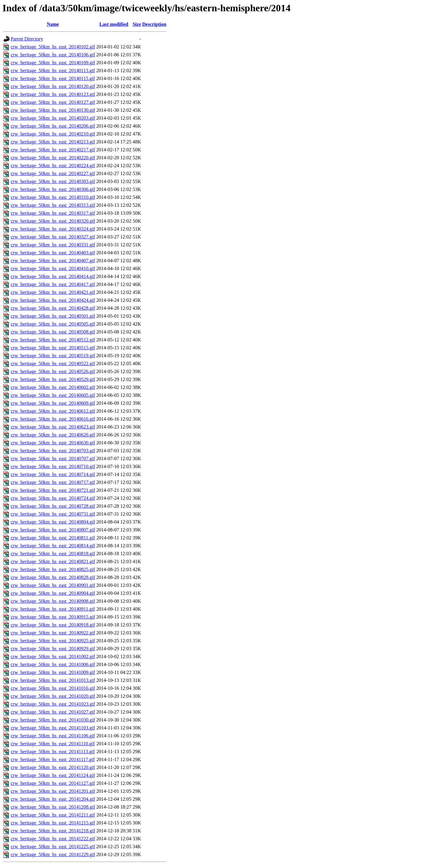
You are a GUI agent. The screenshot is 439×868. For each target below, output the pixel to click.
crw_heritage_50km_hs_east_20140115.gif (53, 78)
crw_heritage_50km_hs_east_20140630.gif (53, 443)
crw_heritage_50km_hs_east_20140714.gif (53, 474)
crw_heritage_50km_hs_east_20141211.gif (53, 815)
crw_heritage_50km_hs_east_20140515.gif (53, 348)
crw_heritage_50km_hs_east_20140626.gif (53, 435)
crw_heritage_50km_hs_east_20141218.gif (53, 831)
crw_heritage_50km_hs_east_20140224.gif (53, 166)
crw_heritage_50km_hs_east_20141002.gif (53, 656)
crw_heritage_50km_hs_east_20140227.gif (53, 173)
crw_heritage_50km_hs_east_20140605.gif (53, 395)
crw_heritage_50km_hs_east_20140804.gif (53, 522)
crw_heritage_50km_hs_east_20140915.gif (53, 617)
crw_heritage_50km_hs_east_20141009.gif (53, 672)
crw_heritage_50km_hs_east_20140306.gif (53, 189)
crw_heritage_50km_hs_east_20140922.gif (53, 633)
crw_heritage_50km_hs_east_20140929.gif (53, 649)
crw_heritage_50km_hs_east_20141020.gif (53, 696)
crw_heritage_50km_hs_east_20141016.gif (53, 688)
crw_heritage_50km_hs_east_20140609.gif (53, 403)
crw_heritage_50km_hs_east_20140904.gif (53, 593)
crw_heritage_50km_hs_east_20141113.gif (53, 752)
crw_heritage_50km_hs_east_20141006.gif (53, 664)
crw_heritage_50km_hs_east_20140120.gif (53, 86)
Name (53, 24)
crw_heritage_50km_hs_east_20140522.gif (53, 363)
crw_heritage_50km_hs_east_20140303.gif (53, 181)
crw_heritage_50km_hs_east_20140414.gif (53, 276)
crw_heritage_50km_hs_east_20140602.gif (53, 387)
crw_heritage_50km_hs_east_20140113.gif (53, 71)
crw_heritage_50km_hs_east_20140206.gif (53, 126)
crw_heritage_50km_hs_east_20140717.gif (53, 482)
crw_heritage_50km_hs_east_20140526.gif (53, 371)
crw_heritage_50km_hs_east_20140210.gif (53, 134)
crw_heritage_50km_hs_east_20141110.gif (53, 744)
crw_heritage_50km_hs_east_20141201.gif (53, 791)
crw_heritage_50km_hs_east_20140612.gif (53, 411)
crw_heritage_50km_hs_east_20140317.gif (53, 213)
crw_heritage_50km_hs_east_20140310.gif (53, 197)
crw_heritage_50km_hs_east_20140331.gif (53, 245)
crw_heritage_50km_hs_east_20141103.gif (53, 728)
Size (137, 24)
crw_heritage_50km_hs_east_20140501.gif (53, 316)
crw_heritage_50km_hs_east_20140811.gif (53, 538)
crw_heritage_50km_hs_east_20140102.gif (53, 47)
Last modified (114, 24)
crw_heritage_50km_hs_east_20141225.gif (53, 847)
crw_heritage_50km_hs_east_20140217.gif (53, 150)
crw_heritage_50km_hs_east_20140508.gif (53, 332)
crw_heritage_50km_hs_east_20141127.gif (53, 783)
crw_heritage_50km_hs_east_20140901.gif (53, 585)
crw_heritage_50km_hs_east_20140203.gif (53, 118)
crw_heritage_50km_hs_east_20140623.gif (53, 427)
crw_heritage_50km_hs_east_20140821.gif (53, 561)
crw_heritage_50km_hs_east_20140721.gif (53, 490)
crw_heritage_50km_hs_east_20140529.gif (53, 379)
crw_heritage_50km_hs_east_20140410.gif (53, 268)
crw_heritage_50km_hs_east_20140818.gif (53, 554)
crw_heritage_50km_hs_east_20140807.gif (53, 530)
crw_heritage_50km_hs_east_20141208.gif (53, 807)
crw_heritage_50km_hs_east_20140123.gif (53, 94)
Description (154, 24)
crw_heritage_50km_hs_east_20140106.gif (53, 55)
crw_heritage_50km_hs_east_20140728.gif (53, 506)
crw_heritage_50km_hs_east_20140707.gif (53, 459)
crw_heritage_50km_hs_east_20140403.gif (53, 253)
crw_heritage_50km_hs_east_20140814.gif (53, 546)
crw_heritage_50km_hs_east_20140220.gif (53, 158)
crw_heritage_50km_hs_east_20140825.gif (53, 569)
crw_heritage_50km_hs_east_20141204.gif (53, 799)
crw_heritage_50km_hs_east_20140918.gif (53, 625)
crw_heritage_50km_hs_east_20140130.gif (53, 110)
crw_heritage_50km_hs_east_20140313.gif (53, 205)
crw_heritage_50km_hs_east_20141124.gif (53, 775)
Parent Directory (27, 39)
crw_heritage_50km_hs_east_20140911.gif (53, 609)
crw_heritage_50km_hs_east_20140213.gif (53, 142)
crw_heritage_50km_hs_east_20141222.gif (53, 839)
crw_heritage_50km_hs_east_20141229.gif (53, 854)
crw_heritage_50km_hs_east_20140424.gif (53, 300)
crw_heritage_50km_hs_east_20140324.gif (53, 229)
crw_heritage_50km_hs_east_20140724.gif (53, 498)
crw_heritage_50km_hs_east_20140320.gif (53, 221)
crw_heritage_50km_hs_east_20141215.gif (53, 823)
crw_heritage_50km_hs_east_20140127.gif (53, 102)
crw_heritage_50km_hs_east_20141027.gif (53, 712)
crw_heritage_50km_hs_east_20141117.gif (53, 759)
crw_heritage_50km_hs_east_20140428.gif (53, 308)
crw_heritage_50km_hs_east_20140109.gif (53, 63)
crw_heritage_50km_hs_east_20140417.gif (53, 284)
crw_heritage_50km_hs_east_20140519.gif (53, 356)
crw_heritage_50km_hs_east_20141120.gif (53, 767)
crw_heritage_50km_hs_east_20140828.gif (53, 577)
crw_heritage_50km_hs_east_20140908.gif (53, 601)
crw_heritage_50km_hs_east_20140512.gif (53, 340)
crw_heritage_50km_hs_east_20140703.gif (53, 451)
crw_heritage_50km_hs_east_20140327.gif (53, 237)
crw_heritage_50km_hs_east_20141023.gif (53, 704)
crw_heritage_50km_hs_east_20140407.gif (53, 261)
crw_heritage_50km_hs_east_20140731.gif (53, 514)
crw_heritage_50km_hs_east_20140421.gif (53, 292)
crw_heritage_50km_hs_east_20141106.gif (53, 736)
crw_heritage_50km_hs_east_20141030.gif (53, 720)
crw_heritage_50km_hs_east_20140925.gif (53, 641)
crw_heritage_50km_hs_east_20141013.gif (53, 680)
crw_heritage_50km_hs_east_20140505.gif (53, 324)
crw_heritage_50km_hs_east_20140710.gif (53, 466)
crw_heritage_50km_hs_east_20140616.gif (53, 419)
